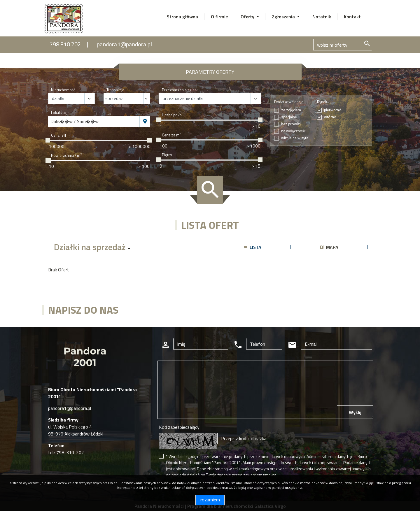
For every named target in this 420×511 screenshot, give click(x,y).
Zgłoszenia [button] (284, 17)
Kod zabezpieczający (179, 427)
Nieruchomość (63, 90)
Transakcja (115, 90)
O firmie (219, 17)
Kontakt (352, 17)
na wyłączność (293, 131)
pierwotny (332, 110)
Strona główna (182, 17)
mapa (329, 247)
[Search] (342, 45)
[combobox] (94, 121)
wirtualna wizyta (295, 138)
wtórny (330, 117)
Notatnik (322, 17)
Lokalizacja (60, 113)
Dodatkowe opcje (289, 102)
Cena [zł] (58, 135)
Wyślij (355, 412)
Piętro (167, 155)
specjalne (289, 117)
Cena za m (171, 135)
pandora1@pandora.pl (124, 44)
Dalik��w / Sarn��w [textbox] (75, 121)
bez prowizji (291, 124)
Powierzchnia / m (66, 156)
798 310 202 (65, 44)
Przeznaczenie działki (180, 90)
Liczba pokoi (172, 115)
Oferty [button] (248, 17)
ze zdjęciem (291, 110)
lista (253, 247)
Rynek (322, 102)
